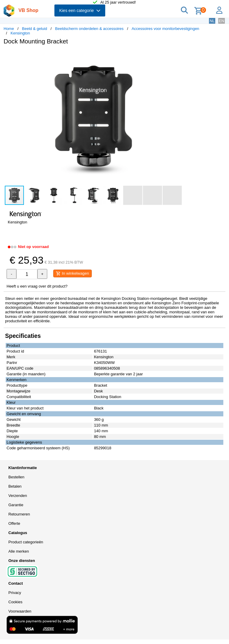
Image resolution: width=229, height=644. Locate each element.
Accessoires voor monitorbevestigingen (165, 29)
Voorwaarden (20, 611)
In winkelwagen (72, 273)
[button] (178, 56)
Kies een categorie (80, 10)
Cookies (15, 602)
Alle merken (19, 551)
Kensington (20, 33)
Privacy (15, 593)
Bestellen (16, 477)
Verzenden (18, 496)
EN (222, 21)
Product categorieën (26, 542)
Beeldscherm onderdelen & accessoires (89, 29)
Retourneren (19, 514)
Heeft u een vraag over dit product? (37, 286)
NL (212, 21)
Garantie (16, 505)
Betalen (15, 486)
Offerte (14, 523)
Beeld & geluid (35, 29)
